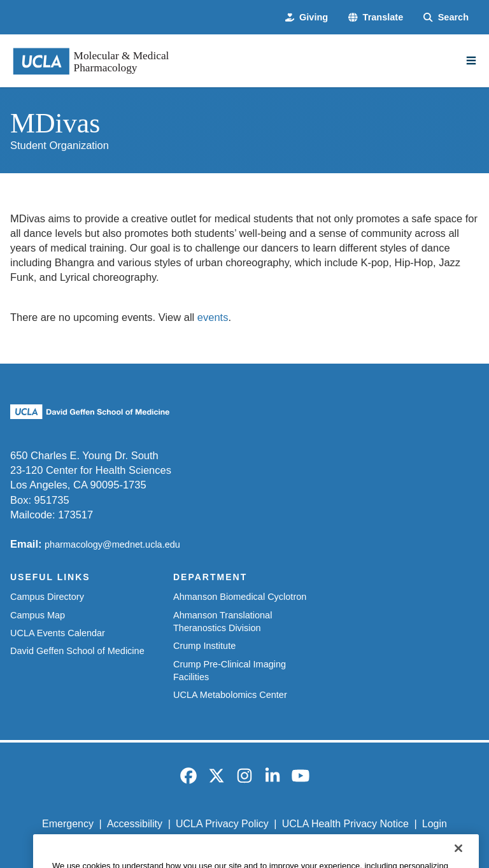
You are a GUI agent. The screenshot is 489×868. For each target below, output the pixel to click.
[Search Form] (446, 17)
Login (435, 824)
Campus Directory (47, 597)
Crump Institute (204, 646)
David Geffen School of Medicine (77, 651)
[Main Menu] (471, 60)
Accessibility (135, 824)
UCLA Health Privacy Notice (345, 824)
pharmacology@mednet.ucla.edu (112, 544)
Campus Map (38, 615)
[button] (376, 17)
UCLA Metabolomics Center (230, 695)
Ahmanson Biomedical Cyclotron (240, 597)
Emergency (68, 824)
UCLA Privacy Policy (222, 824)
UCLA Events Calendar (58, 633)
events (213, 317)
